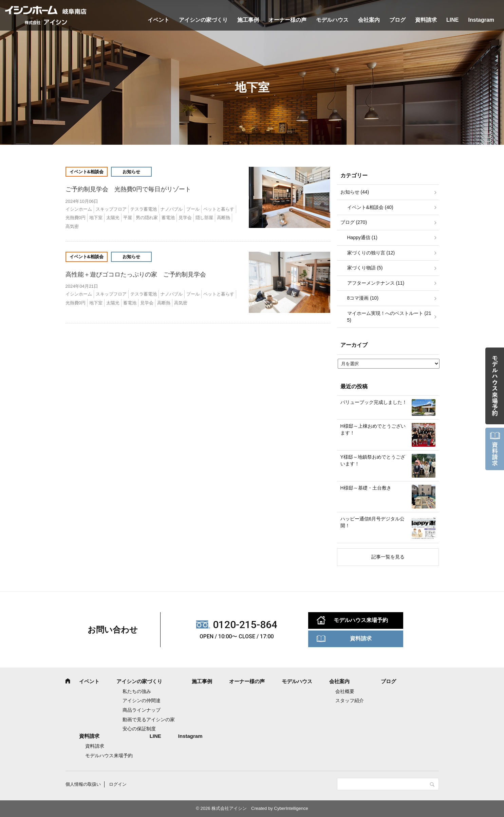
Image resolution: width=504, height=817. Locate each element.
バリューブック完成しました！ (374, 402)
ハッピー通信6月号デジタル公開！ (373, 522)
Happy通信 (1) (362, 237)
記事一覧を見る (388, 557)
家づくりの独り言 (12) (371, 253)
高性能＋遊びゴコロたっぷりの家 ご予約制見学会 (136, 274)
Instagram (481, 20)
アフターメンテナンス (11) (376, 283)
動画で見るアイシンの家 (149, 720)
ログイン (118, 784)
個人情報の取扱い (83, 784)
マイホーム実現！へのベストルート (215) (389, 317)
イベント (158, 20)
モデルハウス (332, 20)
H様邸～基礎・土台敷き (366, 488)
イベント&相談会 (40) (370, 207)
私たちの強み (137, 691)
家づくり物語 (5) (365, 268)
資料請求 (426, 20)
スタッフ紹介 (350, 700)
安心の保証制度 (139, 729)
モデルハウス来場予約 (361, 620)
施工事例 (248, 20)
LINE (452, 20)
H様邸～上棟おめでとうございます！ (373, 429)
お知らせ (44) (355, 192)
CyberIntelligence (291, 808)
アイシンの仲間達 (142, 700)
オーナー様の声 (287, 20)
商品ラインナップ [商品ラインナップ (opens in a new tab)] (142, 710)
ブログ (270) (354, 222)
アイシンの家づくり (203, 20)
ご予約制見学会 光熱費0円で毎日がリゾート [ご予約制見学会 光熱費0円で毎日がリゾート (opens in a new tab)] (131, 189)
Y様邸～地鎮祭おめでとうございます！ (373, 460)
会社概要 (345, 691)
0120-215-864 (245, 625)
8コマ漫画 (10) (363, 298)
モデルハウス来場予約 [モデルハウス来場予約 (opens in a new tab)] (109, 756)
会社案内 (369, 20)
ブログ (397, 20)
